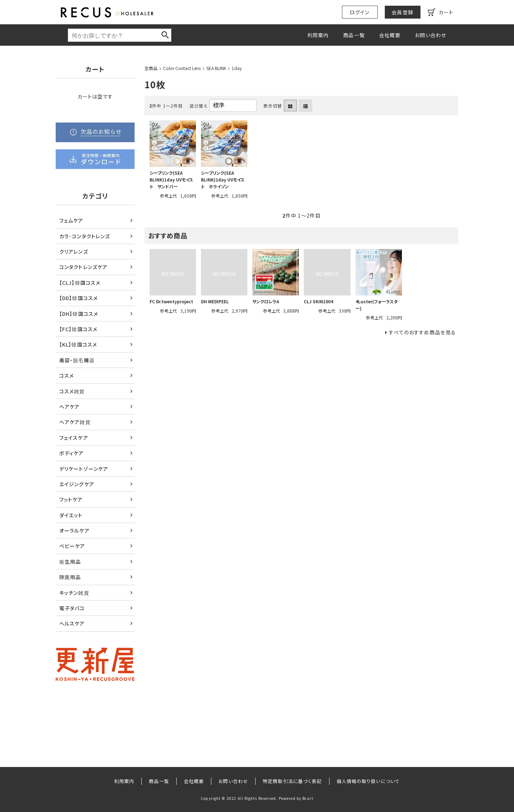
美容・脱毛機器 (77, 360)
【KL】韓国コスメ (78, 344)
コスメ (67, 375)
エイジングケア (77, 484)
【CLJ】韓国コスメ (80, 283)
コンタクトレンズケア (83, 267)
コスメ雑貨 (72, 391)
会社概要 (390, 35)
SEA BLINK (216, 68)
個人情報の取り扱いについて (368, 781)
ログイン (360, 12)
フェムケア (71, 220)
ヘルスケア (72, 623)
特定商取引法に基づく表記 (292, 781)
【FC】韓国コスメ (78, 329)
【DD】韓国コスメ (79, 298)
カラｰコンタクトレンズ (85, 236)
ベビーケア (72, 546)
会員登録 (402, 12)
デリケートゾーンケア (84, 469)
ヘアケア (69, 407)
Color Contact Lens (182, 68)
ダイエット (71, 515)
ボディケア (72, 453)
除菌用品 (70, 577)
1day (237, 68)
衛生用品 (70, 562)
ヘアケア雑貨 (75, 422)
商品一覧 (354, 35)
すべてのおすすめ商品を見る (422, 332)
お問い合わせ (430, 35)
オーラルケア (74, 530)
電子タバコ (72, 608)
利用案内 (318, 35)
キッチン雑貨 (74, 593)
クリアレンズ (74, 251)
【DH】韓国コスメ (79, 314)
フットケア (71, 499)
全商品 (151, 68)
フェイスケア (74, 438)
